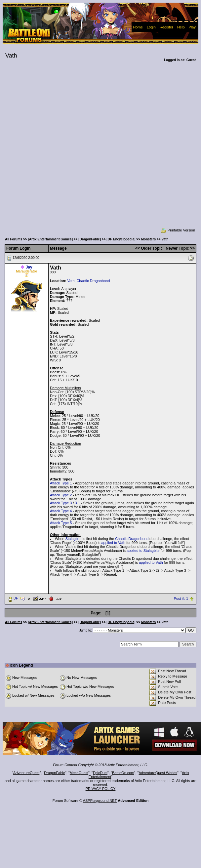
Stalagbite (74, 539)
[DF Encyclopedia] (121, 239)
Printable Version (178, 230)
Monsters (148, 239)
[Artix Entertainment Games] (50, 239)
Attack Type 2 (61, 495)
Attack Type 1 (61, 483)
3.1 (78, 503)
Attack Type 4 (61, 511)
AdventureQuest (26, 773)
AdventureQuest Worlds (158, 773)
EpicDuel (100, 773)
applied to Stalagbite (143, 551)
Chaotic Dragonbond (93, 281)
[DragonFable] (90, 239)
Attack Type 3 (61, 503)
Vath (71, 281)
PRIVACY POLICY (101, 789)
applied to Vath (113, 543)
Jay (29, 267)
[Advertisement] (77, 149)
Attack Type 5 (61, 523)
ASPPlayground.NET (100, 801)
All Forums (14, 239)
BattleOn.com (123, 773)
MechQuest (79, 773)
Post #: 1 (181, 599)
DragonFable (55, 773)
